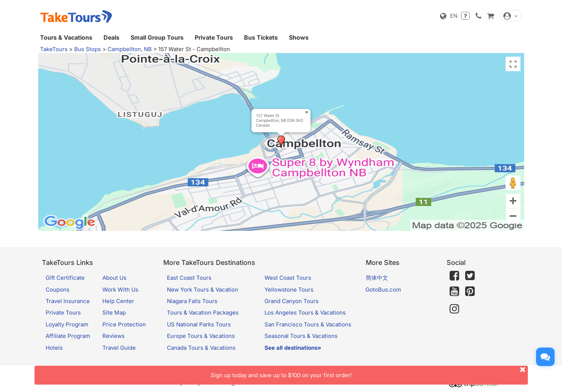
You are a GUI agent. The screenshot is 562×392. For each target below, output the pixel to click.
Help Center (118, 301)
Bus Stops (88, 49)
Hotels (54, 348)
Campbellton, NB (130, 49)
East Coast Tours (189, 278)
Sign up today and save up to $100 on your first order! (369, 372)
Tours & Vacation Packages (203, 313)
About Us (114, 278)
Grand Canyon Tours (292, 301)
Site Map (114, 313)
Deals (111, 37)
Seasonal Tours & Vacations (301, 336)
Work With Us (120, 290)
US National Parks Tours (199, 324)
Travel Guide (119, 348)
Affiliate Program (68, 336)
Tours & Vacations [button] (66, 37)
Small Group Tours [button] (157, 37)
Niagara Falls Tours (192, 301)
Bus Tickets (261, 37)
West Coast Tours (288, 278)
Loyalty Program (67, 324)
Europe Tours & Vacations (201, 336)
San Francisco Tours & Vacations (308, 324)
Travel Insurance (68, 301)
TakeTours (54, 49)
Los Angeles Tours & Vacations (305, 313)
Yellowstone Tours (289, 290)
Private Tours (214, 37)
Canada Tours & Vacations (201, 348)
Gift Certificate (65, 278)
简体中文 (377, 278)
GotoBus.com (383, 290)
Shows (299, 37)
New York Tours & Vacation (203, 290)
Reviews (114, 336)
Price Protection (124, 324)
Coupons (57, 290)
